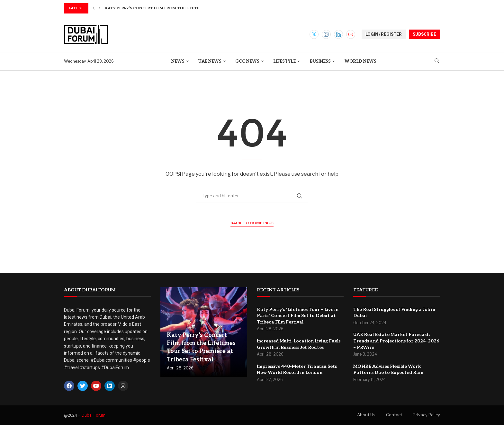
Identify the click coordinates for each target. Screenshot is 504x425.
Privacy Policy (426, 415)
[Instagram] (326, 34)
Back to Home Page (252, 223)
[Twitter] (314, 34)
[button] (94, 8)
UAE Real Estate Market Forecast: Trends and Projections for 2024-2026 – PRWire (396, 341)
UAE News (210, 61)
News (178, 61)
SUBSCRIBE (424, 34)
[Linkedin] (338, 34)
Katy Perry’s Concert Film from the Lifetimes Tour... (163, 8)
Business (320, 61)
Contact (394, 415)
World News (360, 61)
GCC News (247, 61)
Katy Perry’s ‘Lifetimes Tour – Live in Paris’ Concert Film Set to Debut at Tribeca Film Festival (298, 316)
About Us (366, 415)
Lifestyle (284, 61)
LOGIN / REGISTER (384, 34)
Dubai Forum (94, 415)
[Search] (437, 61)
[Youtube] (351, 34)
